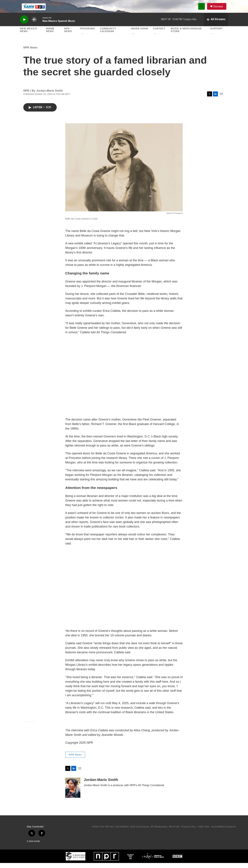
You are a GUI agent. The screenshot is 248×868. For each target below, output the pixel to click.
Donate (219, 9)
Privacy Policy (189, 832)
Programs (87, 34)
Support (216, 34)
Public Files (204, 832)
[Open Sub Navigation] (82, 39)
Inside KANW (140, 34)
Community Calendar (108, 35)
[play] (24, 24)
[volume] (34, 24)
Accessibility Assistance (223, 832)
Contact (159, 34)
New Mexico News (29, 35)
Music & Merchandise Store (186, 35)
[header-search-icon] (203, 9)
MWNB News (50, 35)
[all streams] (216, 24)
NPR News (68, 35)
